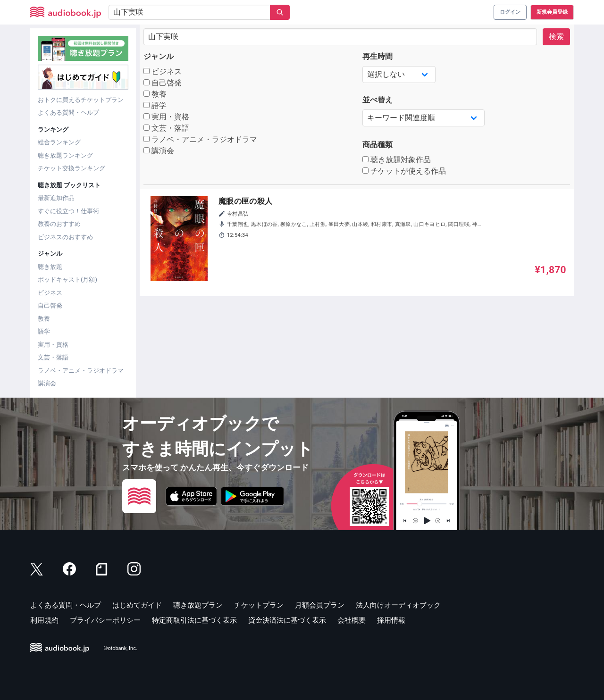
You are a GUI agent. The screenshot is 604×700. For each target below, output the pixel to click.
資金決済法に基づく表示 (287, 620)
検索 (556, 37)
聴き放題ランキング (65, 155)
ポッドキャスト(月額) (67, 279)
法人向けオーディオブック (398, 605)
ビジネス (50, 293)
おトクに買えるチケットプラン (81, 100)
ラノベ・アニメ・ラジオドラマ (81, 371)
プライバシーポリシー (105, 620)
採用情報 (391, 620)
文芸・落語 (53, 357)
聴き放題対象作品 (397, 160)
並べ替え (377, 100)
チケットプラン (259, 605)
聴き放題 (50, 267)
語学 (44, 331)
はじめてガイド (137, 605)
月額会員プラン (320, 605)
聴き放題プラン (198, 605)
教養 (44, 319)
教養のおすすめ (59, 224)
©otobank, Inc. (121, 648)
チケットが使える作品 (404, 171)
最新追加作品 (56, 198)
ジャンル (159, 56)
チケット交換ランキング (71, 168)
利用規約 (44, 620)
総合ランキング (59, 142)
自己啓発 (50, 305)
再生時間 (377, 56)
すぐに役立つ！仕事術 (68, 211)
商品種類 (377, 145)
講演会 (47, 383)
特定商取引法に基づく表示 (194, 620)
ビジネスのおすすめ (65, 237)
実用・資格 (53, 345)
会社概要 (352, 620)
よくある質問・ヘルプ (68, 112)
